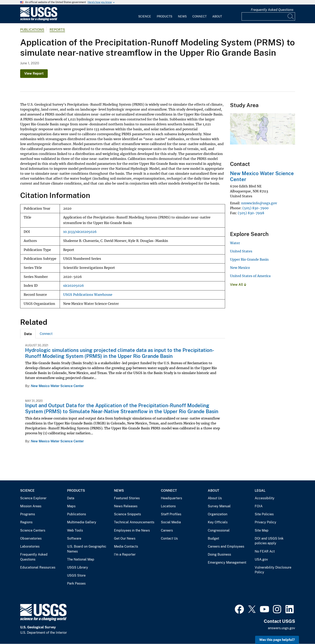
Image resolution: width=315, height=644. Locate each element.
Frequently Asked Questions (272, 10)
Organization (218, 514)
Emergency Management (227, 562)
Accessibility (265, 498)
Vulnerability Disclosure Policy (273, 570)
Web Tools (75, 530)
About (217, 16)
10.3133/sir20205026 (80, 232)
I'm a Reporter (125, 554)
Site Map (262, 530)
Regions (26, 522)
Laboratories (30, 546)
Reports (57, 30)
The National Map (81, 559)
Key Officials (218, 522)
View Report (34, 73)
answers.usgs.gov (281, 628)
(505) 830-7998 (251, 213)
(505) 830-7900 (255, 208)
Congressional (219, 530)
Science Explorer (33, 498)
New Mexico (240, 268)
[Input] (268, 16)
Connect (199, 16)
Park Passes (76, 583)
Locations (168, 506)
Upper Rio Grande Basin (249, 259)
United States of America (250, 276)
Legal (260, 491)
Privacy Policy (266, 522)
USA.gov (261, 559)
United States (241, 251)
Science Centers (33, 530)
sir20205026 (74, 286)
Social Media (171, 522)
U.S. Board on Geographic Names (87, 549)
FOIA (259, 506)
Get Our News (125, 538)
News (182, 16)
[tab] (28, 334)
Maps (71, 506)
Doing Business (219, 554)
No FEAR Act (265, 551)
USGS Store (76, 575)
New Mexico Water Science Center (57, 386)
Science (145, 16)
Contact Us (169, 538)
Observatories (31, 538)
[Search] (291, 16)
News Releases (126, 506)
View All (238, 285)
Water (235, 243)
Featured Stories (127, 498)
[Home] (39, 20)
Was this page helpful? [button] (277, 640)
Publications (32, 30)
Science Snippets (127, 514)
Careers (167, 530)
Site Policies (264, 514)
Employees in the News (132, 530)
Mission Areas (31, 506)
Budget (213, 538)
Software (74, 538)
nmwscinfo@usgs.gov (259, 203)
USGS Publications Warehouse (88, 295)
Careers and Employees (226, 546)
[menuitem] (145, 14)
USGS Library (78, 567)
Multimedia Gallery (82, 522)
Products (164, 16)
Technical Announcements (134, 522)
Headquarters (171, 498)
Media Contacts (126, 546)
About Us (215, 498)
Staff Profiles (171, 514)
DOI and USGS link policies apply (269, 541)
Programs (28, 514)
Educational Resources (38, 567)
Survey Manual (219, 506)
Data (71, 498)
